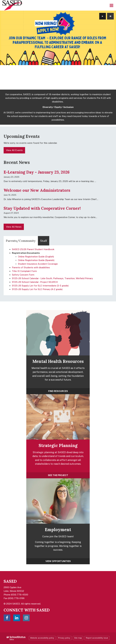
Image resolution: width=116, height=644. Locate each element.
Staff (44, 241)
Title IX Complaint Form (24, 271)
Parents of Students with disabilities (31, 267)
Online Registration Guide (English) (36, 257)
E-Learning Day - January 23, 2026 (37, 172)
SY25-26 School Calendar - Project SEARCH (35, 282)
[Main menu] (111, 5)
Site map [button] (78, 638)
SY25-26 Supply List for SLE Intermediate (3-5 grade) (40, 286)
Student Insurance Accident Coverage (38, 264)
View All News (14, 227)
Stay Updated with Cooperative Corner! (42, 208)
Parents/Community (21, 241)
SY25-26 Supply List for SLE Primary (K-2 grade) (37, 289)
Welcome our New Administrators (37, 190)
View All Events (14, 150)
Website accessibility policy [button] (42, 638)
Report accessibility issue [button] (97, 638)
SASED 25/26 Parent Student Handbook (33, 249)
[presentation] (103, 16)
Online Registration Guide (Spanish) (36, 260)
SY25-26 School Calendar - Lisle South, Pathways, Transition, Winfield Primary (52, 278)
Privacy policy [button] (64, 638)
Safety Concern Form (23, 275)
